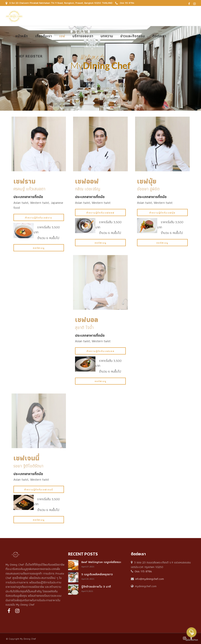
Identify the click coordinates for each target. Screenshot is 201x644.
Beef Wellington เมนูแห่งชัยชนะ (101, 562)
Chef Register (29, 56)
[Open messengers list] (191, 632)
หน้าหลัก (22, 36)
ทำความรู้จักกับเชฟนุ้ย (162, 213)
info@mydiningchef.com (150, 579)
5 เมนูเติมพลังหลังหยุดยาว (97, 574)
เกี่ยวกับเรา (44, 36)
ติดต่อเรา (159, 36)
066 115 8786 (125, 3)
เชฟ (62, 36)
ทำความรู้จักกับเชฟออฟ (100, 213)
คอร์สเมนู (39, 248)
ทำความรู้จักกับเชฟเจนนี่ (39, 490)
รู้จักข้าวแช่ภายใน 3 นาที (96, 587)
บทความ (107, 36)
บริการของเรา (83, 36)
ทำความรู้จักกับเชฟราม (39, 218)
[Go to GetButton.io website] (191, 640)
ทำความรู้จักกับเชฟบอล (100, 351)
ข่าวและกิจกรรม (133, 36)
